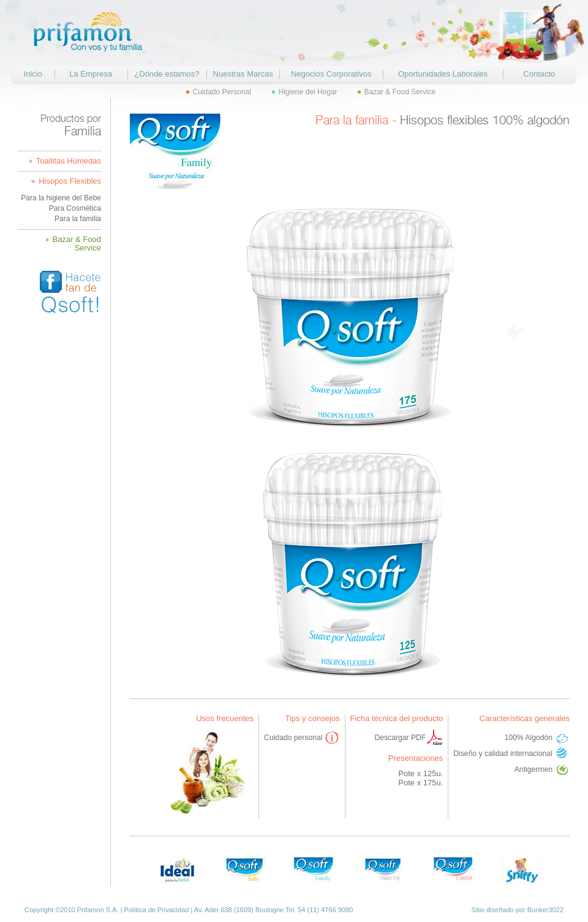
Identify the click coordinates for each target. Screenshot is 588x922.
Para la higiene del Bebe (61, 198)
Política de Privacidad (157, 910)
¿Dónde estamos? (167, 74)
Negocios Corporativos (331, 74)
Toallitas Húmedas (69, 161)
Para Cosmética (75, 208)
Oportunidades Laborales (443, 74)
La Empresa (91, 74)
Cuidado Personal (222, 92)
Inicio (33, 74)
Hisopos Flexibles (70, 181)
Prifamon (89, 32)
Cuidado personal (293, 738)
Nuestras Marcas (243, 74)
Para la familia (78, 219)
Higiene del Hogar (308, 92)
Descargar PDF (400, 738)
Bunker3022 (545, 910)
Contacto (539, 74)
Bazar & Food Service (400, 92)
